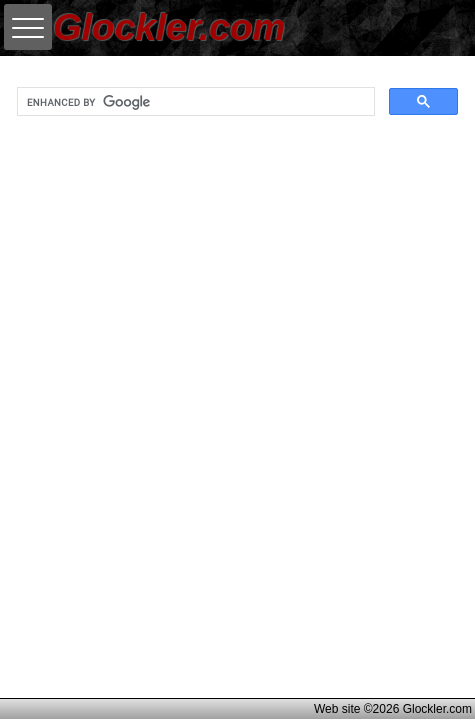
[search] (194, 102)
